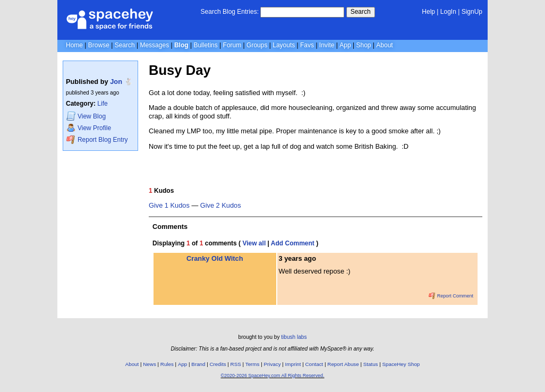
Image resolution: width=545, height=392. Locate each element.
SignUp (472, 12)
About (384, 45)
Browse (99, 45)
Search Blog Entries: (230, 12)
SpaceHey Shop (401, 364)
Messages (154, 45)
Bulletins (205, 45)
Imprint (293, 364)
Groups (257, 45)
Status (371, 364)
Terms (253, 364)
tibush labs (294, 337)
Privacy (272, 364)
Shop (363, 45)
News (150, 364)
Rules (167, 364)
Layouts (284, 45)
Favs (307, 45)
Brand (198, 364)
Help (428, 12)
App (345, 45)
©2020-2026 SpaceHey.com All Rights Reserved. (272, 376)
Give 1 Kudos (169, 206)
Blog (181, 45)
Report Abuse (343, 364)
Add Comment (293, 243)
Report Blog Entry (97, 139)
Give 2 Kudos (221, 206)
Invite (327, 45)
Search (361, 12)
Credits (218, 364)
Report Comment (451, 296)
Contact (314, 364)
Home (74, 45)
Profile (89, 128)
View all (254, 243)
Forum (232, 45)
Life (102, 104)
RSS (236, 364)
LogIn (448, 12)
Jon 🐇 (121, 82)
